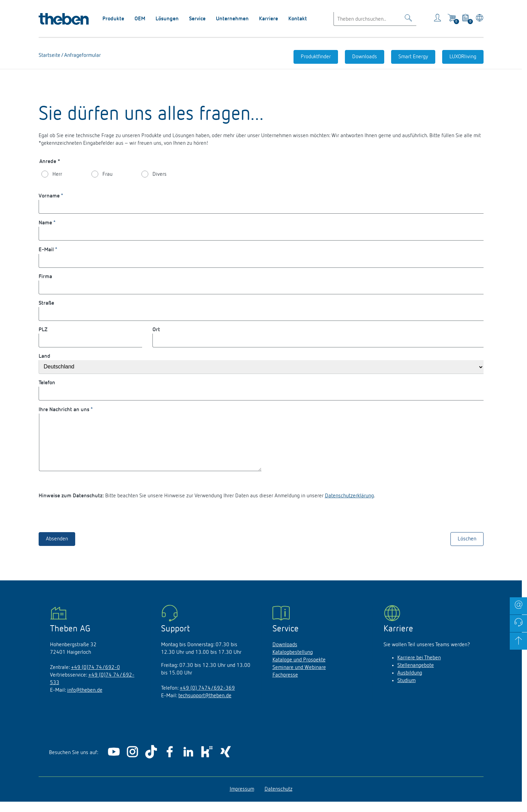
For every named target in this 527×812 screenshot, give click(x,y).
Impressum (242, 800)
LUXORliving (463, 57)
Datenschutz (279, 800)
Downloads (365, 57)
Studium (406, 691)
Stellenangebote (416, 676)
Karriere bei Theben (419, 668)
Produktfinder (316, 57)
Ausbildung (410, 683)
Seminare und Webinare (299, 678)
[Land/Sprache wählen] (478, 19)
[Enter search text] (375, 19)
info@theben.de (85, 701)
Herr (57, 174)
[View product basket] (466, 19)
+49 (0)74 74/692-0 (96, 678)
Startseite (50, 55)
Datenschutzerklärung (349, 506)
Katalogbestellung (293, 663)
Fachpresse (285, 686)
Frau (107, 174)
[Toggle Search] (408, 19)
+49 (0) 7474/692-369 (207, 699)
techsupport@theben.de (205, 706)
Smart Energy (413, 57)
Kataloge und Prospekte (299, 670)
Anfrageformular (82, 55)
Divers (160, 174)
